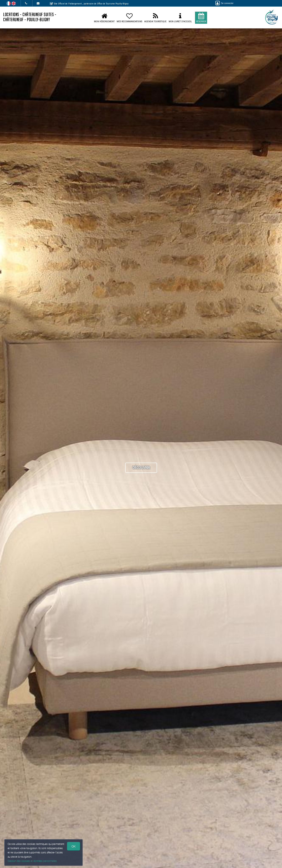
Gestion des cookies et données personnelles (32, 861)
